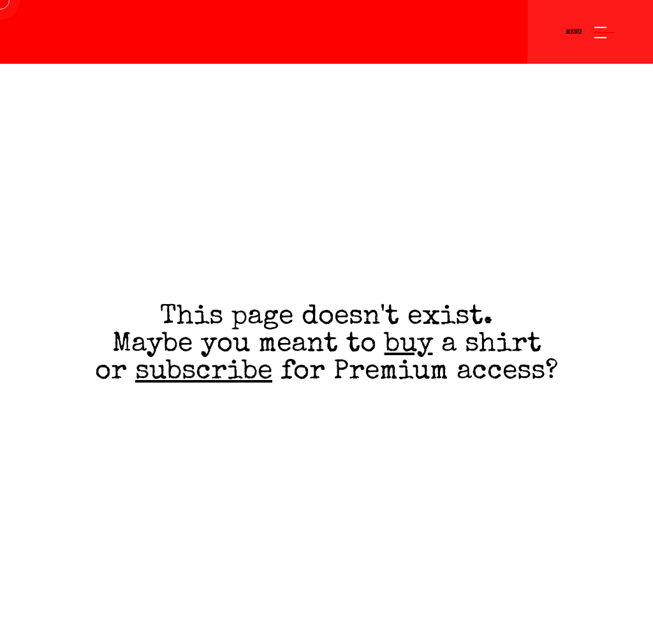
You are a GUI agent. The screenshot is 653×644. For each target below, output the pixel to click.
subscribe (204, 373)
